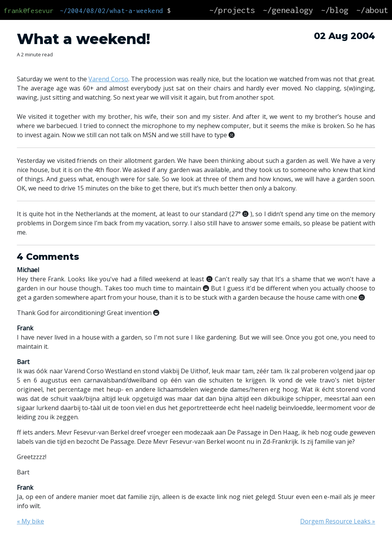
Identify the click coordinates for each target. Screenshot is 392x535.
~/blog (335, 10)
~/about (372, 10)
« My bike (30, 521)
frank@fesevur (29, 11)
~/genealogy (288, 10)
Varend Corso (108, 79)
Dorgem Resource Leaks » (338, 521)
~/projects (232, 10)
